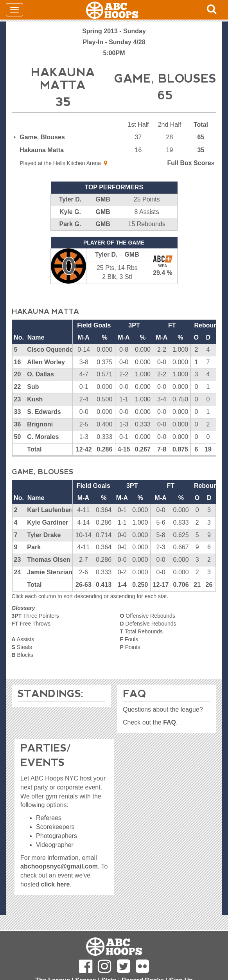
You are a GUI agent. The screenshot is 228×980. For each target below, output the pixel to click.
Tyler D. (70, 199)
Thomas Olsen (48, 560)
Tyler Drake (44, 535)
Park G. (70, 224)
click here (56, 884)
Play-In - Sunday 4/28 (114, 42)
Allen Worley (46, 362)
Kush (35, 399)
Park (34, 547)
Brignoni (40, 424)
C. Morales (43, 437)
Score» (191, 163)
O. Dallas (40, 374)
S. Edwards (44, 412)
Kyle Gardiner (48, 522)
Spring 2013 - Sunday (114, 31)
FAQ (170, 722)
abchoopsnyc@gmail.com (59, 866)
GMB (103, 199)
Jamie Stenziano (51, 572)
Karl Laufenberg (51, 510)
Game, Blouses (42, 137)
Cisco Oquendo (50, 350)
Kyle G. (70, 212)
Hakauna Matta (42, 150)
